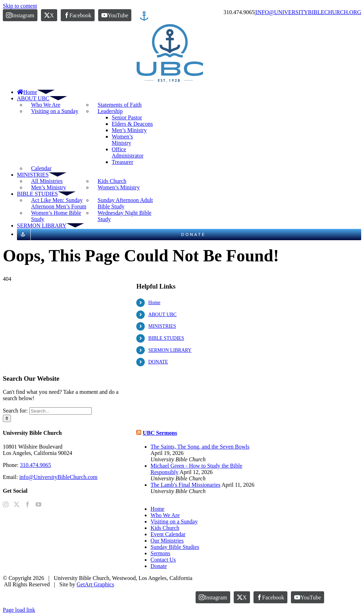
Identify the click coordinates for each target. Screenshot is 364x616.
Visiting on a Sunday (55, 111)
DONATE (158, 362)
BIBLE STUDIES (166, 338)
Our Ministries (167, 541)
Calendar (41, 168)
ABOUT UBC (162, 315)
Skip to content (20, 6)
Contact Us (163, 560)
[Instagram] (6, 504)
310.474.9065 (35, 465)
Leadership (110, 111)
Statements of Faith (119, 105)
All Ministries (47, 181)
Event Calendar (168, 534)
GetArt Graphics (95, 584)
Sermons (160, 553)
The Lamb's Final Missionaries (185, 485)
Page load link (19, 610)
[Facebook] (28, 504)
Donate (159, 566)
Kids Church (112, 181)
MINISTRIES (162, 326)
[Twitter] (17, 504)
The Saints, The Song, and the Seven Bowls (200, 447)
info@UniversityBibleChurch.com (58, 477)
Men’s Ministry (49, 187)
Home (154, 303)
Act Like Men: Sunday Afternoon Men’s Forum (59, 203)
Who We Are (46, 105)
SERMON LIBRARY (170, 350)
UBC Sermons (160, 433)
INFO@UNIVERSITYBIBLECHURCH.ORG (308, 12)
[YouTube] (38, 504)
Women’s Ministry (118, 187)
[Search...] (61, 411)
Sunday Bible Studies (175, 547)
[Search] (7, 418)
